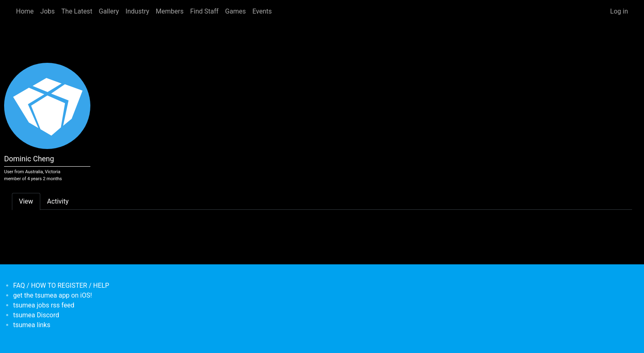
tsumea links (32, 325)
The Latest (77, 11)
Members (170, 11)
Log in (619, 11)
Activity (58, 201)
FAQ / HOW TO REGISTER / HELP (61, 285)
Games (235, 11)
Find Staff (204, 11)
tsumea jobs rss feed (44, 305)
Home (25, 11)
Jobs (47, 11)
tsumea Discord (36, 315)
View (26, 201)
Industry (138, 11)
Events (262, 11)
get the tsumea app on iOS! (53, 295)
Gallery (109, 11)
